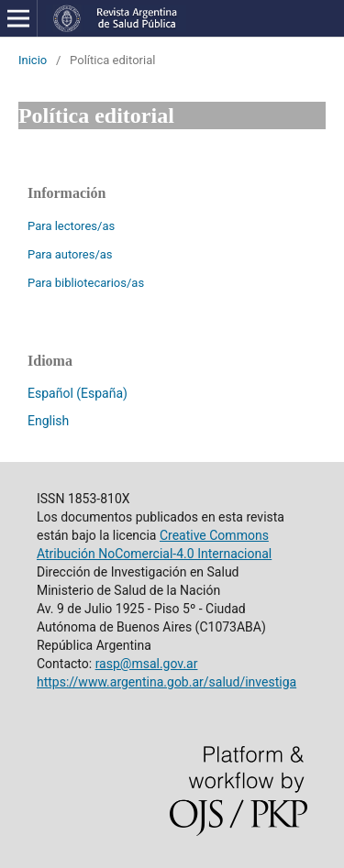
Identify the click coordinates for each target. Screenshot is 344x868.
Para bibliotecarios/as (86, 283)
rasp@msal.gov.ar (147, 664)
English (48, 421)
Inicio (33, 60)
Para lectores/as (71, 226)
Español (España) (78, 393)
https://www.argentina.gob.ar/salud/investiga (166, 682)
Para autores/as (70, 254)
